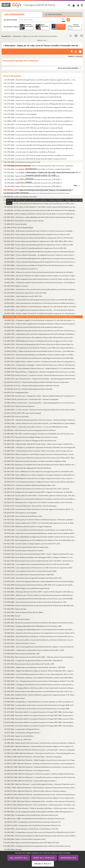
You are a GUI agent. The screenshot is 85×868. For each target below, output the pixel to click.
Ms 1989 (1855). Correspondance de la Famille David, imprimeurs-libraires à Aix (31, 815)
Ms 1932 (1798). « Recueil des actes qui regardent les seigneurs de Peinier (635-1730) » (33, 578)
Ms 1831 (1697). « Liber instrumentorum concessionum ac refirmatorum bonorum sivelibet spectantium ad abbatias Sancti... (41, 303)
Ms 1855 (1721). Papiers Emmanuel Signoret (19, 406)
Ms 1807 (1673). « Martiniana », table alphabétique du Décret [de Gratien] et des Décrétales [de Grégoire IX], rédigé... (40, 217)
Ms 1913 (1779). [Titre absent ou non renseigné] (21, 513)
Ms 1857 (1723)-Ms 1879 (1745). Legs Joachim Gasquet (23, 413)
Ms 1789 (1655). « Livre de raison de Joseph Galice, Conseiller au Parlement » (30, 152)
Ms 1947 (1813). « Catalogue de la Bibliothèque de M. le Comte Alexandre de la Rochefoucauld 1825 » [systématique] (40, 630)
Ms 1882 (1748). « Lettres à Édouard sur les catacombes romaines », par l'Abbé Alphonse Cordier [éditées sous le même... (41, 423)
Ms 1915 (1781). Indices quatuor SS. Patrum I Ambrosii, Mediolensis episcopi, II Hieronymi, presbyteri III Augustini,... (40, 520)
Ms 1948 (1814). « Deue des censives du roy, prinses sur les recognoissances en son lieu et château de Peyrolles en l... (41, 633)
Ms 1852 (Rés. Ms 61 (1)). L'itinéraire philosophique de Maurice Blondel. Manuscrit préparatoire (37, 382)
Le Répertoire (53, 14)
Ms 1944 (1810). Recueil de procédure (17, 619)
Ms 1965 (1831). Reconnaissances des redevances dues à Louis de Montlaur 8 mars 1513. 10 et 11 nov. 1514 (40, 691)
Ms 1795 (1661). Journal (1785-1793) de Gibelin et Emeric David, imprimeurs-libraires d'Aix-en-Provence (40, 173)
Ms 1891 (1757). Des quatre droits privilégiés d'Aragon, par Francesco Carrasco (31, 437)
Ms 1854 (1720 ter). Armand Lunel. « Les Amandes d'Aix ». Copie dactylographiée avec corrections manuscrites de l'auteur (41, 403)
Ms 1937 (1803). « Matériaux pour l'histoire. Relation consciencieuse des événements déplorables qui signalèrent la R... (40, 595)
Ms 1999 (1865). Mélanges (13, 849)
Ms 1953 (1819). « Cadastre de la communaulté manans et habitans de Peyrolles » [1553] (34, 650)
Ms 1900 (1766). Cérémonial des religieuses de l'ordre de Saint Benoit (28, 468)
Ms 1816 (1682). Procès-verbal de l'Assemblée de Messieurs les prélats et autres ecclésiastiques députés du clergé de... (41, 252)
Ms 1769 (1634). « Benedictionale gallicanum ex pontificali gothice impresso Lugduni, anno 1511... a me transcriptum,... (41, 80)
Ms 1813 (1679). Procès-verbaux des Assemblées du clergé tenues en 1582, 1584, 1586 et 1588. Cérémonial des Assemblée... (40, 241)
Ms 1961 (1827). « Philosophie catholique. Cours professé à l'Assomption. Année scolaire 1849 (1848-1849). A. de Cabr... (40, 678)
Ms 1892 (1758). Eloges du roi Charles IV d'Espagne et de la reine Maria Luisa (30, 441)
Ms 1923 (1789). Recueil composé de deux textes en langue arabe (26, 547)
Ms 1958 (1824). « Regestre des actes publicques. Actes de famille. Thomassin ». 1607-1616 (35, 667)
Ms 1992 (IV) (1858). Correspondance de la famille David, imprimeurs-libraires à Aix (33, 825)
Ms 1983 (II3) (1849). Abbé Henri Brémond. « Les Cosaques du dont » (27, 770)
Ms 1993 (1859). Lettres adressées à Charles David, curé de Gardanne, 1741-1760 (31, 829)
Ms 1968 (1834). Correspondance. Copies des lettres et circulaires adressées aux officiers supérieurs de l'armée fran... (40, 702)
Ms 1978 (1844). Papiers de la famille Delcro (19, 736)
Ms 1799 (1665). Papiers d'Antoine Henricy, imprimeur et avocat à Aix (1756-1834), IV (33, 186)
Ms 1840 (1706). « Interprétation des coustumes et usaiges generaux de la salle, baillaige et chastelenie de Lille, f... (41, 334)
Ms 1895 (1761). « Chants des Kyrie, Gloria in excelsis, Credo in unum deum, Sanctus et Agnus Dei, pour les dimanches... (40, 451)
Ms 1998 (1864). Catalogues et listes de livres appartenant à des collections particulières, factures (38, 846)
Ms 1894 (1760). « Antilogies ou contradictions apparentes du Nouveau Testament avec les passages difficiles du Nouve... (41, 447)
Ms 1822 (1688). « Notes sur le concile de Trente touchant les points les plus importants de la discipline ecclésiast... (40, 272)
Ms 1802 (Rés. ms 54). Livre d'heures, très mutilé (21, 197)
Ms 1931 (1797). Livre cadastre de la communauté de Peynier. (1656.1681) (29, 575)
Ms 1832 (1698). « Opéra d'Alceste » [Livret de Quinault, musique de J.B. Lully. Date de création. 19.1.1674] (40, 307)
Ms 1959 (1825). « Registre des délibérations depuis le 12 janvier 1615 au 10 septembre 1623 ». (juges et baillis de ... (40, 671)
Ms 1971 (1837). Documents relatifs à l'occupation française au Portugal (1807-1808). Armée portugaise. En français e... (40, 712)
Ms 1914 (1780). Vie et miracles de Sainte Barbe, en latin (23, 516)
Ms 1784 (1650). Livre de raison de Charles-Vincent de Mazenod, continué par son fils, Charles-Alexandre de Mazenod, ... (40, 135)
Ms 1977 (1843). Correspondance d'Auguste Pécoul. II (22, 733)
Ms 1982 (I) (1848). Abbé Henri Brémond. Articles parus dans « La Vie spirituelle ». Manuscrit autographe (40, 750)
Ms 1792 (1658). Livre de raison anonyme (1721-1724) (22, 162)
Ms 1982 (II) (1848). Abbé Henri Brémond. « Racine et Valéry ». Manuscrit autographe (33, 757)
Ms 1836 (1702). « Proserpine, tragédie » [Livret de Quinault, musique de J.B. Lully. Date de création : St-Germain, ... (41, 320)
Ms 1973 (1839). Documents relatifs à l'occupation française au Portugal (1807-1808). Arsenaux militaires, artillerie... (40, 719)
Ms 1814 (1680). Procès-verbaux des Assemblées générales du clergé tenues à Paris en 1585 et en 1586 (39, 245)
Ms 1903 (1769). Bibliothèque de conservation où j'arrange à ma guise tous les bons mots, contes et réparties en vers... (40, 478)
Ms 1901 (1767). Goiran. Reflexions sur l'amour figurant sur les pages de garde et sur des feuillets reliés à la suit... (40, 471)
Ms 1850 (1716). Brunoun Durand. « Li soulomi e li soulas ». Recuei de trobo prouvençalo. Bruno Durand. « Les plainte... (41, 375)
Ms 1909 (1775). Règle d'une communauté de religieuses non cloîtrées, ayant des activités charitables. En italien (41, 499)
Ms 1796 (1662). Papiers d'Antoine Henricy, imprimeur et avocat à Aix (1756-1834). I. (33, 176)
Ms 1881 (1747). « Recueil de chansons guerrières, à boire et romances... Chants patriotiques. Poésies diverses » (41, 420)
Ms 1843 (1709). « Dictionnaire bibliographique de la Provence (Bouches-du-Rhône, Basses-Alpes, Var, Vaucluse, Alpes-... (40, 344)
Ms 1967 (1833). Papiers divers (15, 698)
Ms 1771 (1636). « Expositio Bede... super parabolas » (22, 87)
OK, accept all (19, 858)
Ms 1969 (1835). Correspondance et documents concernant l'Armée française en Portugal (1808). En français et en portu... (40, 705)
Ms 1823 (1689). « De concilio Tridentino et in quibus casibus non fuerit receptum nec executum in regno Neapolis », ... (41, 276)
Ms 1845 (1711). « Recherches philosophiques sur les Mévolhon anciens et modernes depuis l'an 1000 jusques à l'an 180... (40, 355)
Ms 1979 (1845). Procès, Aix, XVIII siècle (18, 739)
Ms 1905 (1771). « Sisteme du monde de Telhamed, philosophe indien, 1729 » (30, 485)
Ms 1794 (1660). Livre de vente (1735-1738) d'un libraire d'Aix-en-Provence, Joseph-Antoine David (37, 169)
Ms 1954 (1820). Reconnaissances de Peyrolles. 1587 (22, 654)
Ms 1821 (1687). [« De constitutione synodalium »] (21, 269)
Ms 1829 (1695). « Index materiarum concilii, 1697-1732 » (23, 296)
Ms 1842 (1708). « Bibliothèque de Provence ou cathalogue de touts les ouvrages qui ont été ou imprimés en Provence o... (40, 341)
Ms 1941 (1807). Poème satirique (15, 609)
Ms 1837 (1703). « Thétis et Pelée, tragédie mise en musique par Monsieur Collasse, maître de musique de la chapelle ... (41, 324)
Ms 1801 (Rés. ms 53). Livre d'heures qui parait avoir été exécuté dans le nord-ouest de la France (37, 193)
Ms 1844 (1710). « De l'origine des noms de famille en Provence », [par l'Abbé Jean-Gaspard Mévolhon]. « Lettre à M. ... (41, 348)
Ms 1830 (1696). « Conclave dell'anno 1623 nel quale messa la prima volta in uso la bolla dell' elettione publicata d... (41, 300)
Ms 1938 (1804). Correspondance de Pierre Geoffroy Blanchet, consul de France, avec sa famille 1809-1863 (40, 599)
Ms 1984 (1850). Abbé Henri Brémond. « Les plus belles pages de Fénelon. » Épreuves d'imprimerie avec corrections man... (41, 784)
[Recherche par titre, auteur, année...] (40, 20)
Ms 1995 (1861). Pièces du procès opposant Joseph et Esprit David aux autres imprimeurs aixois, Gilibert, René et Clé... (41, 836)
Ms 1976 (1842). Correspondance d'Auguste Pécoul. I (22, 729)
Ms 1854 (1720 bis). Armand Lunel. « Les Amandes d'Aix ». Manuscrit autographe (31, 399)
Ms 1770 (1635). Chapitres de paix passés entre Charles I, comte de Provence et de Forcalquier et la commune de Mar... (40, 83)
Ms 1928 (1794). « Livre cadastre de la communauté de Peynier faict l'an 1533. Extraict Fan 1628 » (37, 564)
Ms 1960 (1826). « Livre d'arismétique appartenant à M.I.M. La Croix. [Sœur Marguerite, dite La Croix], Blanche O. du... (40, 674)
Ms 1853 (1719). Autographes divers (16, 392)
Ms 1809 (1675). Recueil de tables (16, 224)
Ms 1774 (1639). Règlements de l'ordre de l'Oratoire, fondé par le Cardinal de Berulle (33, 97)
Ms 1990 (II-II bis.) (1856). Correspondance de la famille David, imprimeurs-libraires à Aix (35, 819)
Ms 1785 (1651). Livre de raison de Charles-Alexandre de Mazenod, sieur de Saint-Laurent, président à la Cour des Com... (40, 138)
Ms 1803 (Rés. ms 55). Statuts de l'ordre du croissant (22, 200)
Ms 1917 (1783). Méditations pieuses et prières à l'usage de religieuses (28, 526)
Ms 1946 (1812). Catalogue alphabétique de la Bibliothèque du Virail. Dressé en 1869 (33, 626)
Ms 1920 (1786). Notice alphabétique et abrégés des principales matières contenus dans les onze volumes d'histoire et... (41, 537)
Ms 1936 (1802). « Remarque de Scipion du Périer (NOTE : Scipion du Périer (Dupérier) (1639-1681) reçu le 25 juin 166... (40, 592)
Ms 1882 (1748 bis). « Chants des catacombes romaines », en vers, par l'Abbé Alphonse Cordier (36, 427)
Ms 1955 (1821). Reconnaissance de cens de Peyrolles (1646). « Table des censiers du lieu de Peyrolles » (39, 657)
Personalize (68, 858)
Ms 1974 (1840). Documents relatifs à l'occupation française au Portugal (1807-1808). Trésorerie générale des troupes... (40, 722)
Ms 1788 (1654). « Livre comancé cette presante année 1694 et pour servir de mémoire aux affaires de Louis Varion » (40, 148)
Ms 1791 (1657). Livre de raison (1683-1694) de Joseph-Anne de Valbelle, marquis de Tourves (35, 159)
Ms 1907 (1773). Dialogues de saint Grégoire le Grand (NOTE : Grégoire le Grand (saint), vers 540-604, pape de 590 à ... (40, 492)
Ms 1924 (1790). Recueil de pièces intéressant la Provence (24, 550)
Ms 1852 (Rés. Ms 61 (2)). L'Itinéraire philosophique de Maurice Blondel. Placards (32, 386)
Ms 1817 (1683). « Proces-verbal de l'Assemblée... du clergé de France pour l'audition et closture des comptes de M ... (41, 255)
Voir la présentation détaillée (68, 68)
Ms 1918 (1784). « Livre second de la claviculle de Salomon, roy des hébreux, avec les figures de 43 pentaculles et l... (40, 530)
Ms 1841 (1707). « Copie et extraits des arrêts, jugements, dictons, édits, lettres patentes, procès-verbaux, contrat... (40, 337)
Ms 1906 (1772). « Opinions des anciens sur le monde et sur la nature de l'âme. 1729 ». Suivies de (37, 489)
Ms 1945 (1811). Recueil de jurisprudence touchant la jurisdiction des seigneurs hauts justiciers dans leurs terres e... (40, 623)
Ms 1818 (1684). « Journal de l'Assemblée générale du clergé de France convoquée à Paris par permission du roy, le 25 (41, 258)
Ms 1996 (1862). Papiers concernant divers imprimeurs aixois (25, 839)
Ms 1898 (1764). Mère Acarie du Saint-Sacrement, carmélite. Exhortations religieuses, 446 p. (36, 461)
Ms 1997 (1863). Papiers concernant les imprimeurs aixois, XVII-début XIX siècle (32, 843)
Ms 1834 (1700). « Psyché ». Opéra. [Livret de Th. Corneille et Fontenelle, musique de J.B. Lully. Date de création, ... (41, 313)
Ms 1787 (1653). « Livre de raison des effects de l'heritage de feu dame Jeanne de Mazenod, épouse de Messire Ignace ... (40, 145)
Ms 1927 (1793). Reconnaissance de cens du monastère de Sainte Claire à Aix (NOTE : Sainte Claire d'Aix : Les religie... (40, 561)
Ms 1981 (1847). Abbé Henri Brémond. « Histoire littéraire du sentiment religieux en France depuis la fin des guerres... (40, 746)
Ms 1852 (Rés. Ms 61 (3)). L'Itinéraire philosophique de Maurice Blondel (28, 389)
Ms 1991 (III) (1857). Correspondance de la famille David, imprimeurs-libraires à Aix (33, 822)
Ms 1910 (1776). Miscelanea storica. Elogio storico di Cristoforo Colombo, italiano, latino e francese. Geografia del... (40, 502)
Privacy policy (43, 864)
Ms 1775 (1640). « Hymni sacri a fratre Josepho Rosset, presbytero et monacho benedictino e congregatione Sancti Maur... (40, 100)
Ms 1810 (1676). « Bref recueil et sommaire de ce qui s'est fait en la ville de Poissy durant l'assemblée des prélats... (40, 231)
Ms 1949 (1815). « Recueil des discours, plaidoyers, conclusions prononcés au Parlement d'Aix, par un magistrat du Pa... (40, 636)
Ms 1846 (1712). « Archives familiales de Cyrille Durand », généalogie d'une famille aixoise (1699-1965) (39, 358)
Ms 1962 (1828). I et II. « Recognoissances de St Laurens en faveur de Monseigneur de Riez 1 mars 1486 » (40, 681)
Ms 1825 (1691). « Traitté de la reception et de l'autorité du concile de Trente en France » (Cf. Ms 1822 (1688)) (41, 282)
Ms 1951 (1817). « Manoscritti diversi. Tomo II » (20, 643)
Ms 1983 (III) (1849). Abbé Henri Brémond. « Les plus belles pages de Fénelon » (31, 781)
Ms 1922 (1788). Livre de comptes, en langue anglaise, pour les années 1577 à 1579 (32, 544)
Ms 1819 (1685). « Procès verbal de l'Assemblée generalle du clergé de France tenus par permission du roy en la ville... (41, 262)
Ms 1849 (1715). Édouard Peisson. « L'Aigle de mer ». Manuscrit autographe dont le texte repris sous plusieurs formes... (41, 372)
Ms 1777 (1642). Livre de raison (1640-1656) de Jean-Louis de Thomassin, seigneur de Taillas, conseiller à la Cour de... (40, 107)
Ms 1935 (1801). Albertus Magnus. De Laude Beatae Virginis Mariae (27, 588)
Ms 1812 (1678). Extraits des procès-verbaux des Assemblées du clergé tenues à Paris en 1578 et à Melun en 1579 (40, 238)
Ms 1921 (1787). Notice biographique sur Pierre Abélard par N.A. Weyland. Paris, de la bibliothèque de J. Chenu (41, 540)
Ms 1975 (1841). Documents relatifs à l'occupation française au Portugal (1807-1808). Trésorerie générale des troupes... (40, 726)
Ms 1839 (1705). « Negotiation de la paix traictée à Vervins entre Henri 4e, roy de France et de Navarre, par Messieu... (41, 331)
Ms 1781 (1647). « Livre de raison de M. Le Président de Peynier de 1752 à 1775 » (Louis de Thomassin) (38, 124)
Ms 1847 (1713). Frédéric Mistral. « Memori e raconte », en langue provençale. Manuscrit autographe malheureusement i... (41, 362)
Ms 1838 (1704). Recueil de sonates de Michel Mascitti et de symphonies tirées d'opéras (34, 327)
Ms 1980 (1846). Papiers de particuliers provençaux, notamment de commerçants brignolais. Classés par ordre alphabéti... (41, 743)
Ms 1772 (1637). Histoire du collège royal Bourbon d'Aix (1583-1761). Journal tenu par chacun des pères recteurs (41, 90)
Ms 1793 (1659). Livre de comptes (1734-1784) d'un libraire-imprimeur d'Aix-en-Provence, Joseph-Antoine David (40, 166)
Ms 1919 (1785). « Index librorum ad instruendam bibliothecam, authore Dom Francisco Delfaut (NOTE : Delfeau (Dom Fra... (41, 533)
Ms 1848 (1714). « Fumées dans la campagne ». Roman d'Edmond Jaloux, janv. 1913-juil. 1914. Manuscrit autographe (41, 365)
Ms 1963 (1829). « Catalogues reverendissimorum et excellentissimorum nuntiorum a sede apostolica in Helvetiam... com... (40, 685)
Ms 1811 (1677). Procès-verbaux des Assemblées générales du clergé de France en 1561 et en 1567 (37, 234)
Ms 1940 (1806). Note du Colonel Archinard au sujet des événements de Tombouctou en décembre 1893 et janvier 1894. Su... (40, 605)
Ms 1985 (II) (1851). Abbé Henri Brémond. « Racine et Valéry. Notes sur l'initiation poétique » (36, 791)
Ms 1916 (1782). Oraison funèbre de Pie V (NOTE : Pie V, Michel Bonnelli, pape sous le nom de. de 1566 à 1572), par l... (40, 523)
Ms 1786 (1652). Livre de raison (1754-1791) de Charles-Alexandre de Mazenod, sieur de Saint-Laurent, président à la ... (40, 142)
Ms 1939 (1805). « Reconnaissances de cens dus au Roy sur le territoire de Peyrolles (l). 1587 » (36, 602)
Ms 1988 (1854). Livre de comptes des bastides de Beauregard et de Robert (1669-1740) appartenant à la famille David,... (40, 812)
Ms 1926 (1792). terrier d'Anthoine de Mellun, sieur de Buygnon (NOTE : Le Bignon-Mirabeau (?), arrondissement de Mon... (40, 557)
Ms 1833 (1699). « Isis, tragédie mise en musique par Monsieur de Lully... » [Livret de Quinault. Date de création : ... (41, 310)
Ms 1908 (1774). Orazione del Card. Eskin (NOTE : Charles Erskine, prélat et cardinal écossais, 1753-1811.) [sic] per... (41, 496)
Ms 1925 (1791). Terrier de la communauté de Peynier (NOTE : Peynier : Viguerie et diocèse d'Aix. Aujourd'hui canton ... (40, 554)
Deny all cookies (44, 858)
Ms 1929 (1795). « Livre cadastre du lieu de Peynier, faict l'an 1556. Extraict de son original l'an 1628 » (39, 568)
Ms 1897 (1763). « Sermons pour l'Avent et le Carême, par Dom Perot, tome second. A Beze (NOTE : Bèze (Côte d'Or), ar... (41, 458)
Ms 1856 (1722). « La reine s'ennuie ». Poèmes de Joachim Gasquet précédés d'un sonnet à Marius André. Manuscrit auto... (41, 410)
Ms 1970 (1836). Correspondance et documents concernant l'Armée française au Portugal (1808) (37, 709)
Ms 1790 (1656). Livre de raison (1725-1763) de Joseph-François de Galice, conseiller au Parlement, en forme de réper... (40, 155)
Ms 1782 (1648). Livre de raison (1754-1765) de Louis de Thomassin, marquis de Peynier (34, 128)
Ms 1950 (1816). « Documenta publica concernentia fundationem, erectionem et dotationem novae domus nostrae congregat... (40, 640)
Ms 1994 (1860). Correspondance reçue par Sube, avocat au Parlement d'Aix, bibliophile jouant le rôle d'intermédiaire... (41, 832)
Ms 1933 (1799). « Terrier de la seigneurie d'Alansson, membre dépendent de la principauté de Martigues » (40, 581)
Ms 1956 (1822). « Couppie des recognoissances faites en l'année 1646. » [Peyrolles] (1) (34, 660)
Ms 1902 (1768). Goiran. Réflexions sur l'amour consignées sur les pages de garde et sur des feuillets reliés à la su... (41, 475)
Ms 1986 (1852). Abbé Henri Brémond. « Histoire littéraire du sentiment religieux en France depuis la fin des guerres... (41, 798)
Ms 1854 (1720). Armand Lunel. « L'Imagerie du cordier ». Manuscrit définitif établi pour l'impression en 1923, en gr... (41, 396)
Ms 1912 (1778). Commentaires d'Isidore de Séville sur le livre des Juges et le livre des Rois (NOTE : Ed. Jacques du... (40, 509)
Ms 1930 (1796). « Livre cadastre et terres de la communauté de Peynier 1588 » (31, 571)
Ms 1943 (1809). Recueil (12, 616)
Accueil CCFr (6, 36)
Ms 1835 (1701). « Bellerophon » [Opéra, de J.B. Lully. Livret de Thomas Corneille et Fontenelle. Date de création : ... (41, 317)
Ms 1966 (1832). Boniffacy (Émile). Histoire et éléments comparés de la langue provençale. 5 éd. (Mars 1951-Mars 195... (41, 695)
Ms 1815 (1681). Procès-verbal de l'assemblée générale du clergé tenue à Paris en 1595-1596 (35, 248)
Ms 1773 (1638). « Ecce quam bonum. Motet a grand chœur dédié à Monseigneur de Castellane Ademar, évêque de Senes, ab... (41, 93)
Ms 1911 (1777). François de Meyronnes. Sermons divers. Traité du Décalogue (30, 506)
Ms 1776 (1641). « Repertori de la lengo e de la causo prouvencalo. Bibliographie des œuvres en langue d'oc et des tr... (41, 104)
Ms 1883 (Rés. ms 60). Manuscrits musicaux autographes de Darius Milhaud (30, 430)
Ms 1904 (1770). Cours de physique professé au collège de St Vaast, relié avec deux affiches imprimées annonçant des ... (41, 482)
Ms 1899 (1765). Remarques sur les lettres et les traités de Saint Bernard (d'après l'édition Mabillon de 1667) (41, 465)
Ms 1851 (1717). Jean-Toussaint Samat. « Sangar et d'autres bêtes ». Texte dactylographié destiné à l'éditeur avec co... (41, 379)
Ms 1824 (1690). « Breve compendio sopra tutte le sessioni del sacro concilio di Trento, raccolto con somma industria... (41, 279)
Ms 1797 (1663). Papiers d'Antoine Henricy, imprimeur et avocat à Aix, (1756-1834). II (33, 179)
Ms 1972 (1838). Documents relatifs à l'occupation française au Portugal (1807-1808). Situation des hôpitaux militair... (40, 715)
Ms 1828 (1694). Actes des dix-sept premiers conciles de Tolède (26, 293)
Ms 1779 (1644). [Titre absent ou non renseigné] (21, 114)
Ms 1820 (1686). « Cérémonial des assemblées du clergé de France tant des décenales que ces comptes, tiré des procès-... (40, 265)
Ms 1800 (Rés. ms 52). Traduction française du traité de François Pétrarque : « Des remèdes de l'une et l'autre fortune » (40, 190)
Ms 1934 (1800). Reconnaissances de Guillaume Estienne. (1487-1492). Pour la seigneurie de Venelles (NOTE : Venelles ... (40, 585)
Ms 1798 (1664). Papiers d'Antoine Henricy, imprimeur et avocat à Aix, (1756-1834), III (33, 183)
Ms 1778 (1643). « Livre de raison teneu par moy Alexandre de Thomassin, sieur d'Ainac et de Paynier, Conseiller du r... (40, 111)
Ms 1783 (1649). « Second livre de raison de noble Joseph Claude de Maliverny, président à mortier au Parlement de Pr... (40, 131)
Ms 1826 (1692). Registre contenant (16, 286)
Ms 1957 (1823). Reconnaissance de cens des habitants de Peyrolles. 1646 (29, 664)
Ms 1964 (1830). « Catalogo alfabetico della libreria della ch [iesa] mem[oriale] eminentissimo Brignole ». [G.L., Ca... (40, 688)
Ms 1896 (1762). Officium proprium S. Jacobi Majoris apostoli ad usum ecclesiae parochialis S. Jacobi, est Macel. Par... (40, 454)
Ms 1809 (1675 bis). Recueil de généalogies (19, 228)
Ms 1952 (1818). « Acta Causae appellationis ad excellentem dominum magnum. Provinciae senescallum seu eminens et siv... (40, 647)
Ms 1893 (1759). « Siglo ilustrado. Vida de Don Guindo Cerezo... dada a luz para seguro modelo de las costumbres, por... (40, 444)
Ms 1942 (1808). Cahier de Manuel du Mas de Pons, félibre (24, 612)
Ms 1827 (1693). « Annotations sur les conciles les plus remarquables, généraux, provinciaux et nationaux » (41, 289)
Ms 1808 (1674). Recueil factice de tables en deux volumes (24, 221)
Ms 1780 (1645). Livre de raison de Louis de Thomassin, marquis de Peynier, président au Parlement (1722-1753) (40, 118)
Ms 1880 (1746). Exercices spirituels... (17, 416)
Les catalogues (14, 14)
